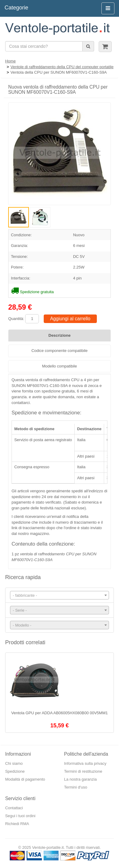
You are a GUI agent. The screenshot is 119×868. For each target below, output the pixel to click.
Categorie (16, 8)
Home (10, 61)
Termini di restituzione (83, 771)
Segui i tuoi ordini (20, 816)
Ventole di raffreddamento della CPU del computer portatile (62, 67)
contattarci (21, 403)
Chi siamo (14, 763)
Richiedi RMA (17, 824)
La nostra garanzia (80, 779)
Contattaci (14, 808)
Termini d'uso (76, 787)
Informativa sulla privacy (85, 763)
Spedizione (15, 771)
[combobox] (59, 595)
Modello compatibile (60, 366)
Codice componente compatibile (59, 351)
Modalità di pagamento (25, 779)
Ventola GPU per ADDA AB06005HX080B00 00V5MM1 (59, 713)
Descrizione (60, 335)
